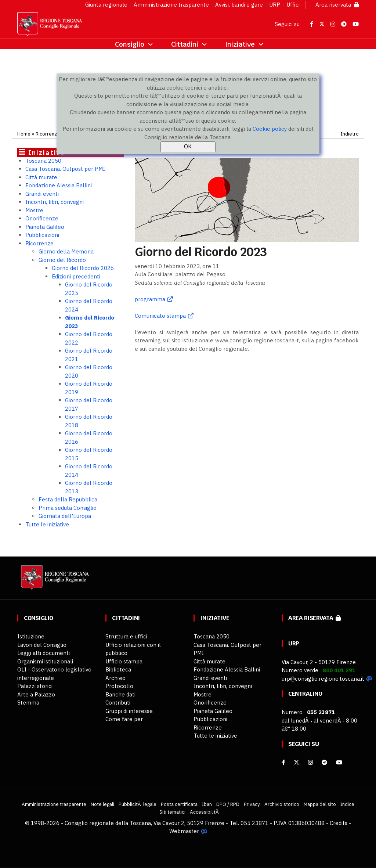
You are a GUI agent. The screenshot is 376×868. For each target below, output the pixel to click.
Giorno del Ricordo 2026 (83, 268)
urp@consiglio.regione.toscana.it (323, 679)
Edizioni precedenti (76, 276)
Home (24, 134)
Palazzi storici (35, 686)
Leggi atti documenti (44, 653)
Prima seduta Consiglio (68, 508)
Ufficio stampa (124, 661)
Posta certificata (179, 804)
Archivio (115, 678)
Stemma (28, 703)
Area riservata (337, 5)
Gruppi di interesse (129, 711)
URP (275, 5)
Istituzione (31, 636)
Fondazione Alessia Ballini (59, 185)
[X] (297, 762)
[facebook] (283, 762)
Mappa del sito (320, 804)
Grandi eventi (42, 194)
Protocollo (119, 686)
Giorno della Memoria (66, 251)
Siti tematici (172, 812)
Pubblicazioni (42, 235)
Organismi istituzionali (45, 661)
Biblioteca (118, 669)
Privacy (252, 804)
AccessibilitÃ (205, 812)
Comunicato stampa (160, 316)
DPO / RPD (228, 804)
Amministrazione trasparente (171, 5)
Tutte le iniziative (47, 524)
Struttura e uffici (126, 636)
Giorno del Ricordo (62, 260)
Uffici (293, 5)
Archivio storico (282, 804)
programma (150, 299)
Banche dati (120, 694)
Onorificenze (42, 218)
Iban (207, 804)
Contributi (118, 703)
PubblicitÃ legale (138, 804)
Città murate (41, 177)
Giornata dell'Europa (65, 516)
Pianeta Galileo (45, 227)
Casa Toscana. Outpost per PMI (65, 169)
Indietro (350, 134)
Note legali (102, 804)
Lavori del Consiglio (42, 645)
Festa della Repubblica (68, 499)
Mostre (34, 210)
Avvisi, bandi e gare (239, 5)
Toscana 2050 (43, 161)
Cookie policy (270, 129)
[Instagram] (310, 762)
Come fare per (124, 719)
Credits (339, 823)
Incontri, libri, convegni (55, 202)
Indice (347, 804)
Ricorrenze (48, 134)
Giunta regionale (106, 5)
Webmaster (184, 831)
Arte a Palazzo (36, 694)
